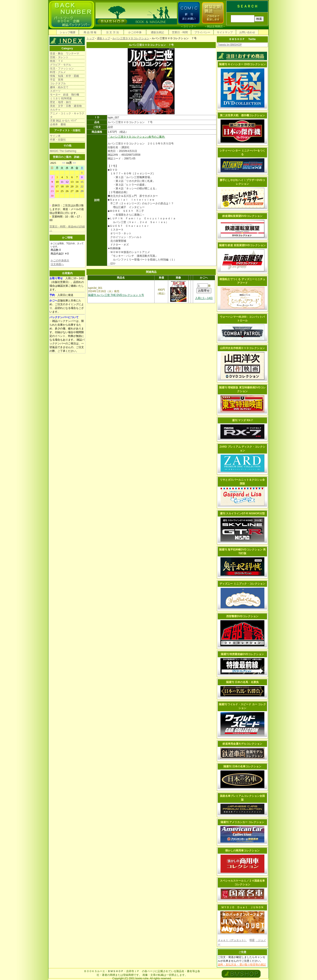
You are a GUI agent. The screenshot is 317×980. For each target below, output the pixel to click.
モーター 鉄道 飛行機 (65, 95)
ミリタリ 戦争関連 (61, 98)
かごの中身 (135, 32)
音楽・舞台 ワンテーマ (65, 54)
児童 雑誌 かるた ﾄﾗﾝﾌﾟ (64, 121)
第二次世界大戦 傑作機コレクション (242, 115)
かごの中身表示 (60, 260)
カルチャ (55, 110)
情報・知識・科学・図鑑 (65, 76)
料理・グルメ (58, 72)
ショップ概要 (68, 32)
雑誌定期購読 (215, 26)
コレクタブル (58, 83)
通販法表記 (157, 32)
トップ (90, 38)
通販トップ (103, 38)
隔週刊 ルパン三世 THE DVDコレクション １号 (116, 295)
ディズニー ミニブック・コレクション (242, 584)
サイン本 (55, 136)
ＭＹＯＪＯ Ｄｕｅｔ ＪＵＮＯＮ (242, 907)
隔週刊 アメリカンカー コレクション (242, 822)
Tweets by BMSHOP (230, 45)
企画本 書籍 (58, 124)
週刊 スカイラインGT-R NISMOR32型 (242, 513)
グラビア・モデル (61, 65)
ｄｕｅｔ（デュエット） (232, 940)
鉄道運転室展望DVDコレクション (242, 216)
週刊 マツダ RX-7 (242, 420)
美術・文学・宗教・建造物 (66, 106)
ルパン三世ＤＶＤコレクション (131, 38)
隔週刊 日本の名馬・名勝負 (242, 682)
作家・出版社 (58, 140)
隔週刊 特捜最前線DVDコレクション (242, 654)
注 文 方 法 (112, 32)
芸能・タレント (59, 57)
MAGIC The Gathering (63, 151)
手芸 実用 (57, 80)
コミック (188, 26)
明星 (252, 940)
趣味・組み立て (59, 87)
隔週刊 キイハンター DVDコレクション (242, 64)
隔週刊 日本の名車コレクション (242, 766)
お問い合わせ (247, 32)
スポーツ (55, 91)
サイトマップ (225, 32)
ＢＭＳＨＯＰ (116, 971)
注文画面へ (57, 264)
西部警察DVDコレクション (242, 616)
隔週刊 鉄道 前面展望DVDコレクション (242, 245)
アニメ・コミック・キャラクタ (67, 115)
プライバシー (202, 32)
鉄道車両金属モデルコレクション (242, 744)
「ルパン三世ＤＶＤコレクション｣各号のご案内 (136, 137)
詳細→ (78, 157)
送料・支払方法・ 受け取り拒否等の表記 (242, 965)
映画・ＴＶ (57, 61)
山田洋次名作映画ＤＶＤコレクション (242, 348)
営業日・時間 (180, 32)
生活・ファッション (62, 68)
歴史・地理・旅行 (61, 102)
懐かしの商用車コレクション (242, 851)
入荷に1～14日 (204, 298)
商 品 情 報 (90, 32)
